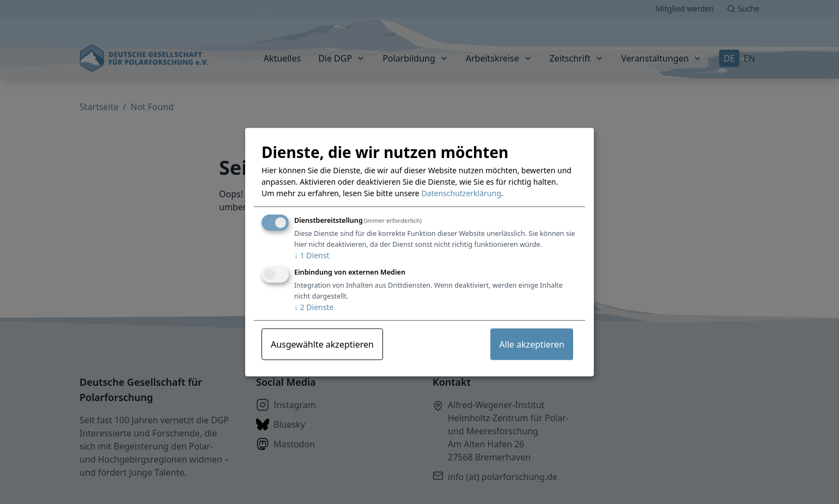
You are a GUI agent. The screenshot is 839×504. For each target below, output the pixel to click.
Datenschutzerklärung (461, 193)
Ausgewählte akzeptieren (322, 344)
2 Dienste (314, 307)
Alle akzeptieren (532, 344)
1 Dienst (312, 255)
